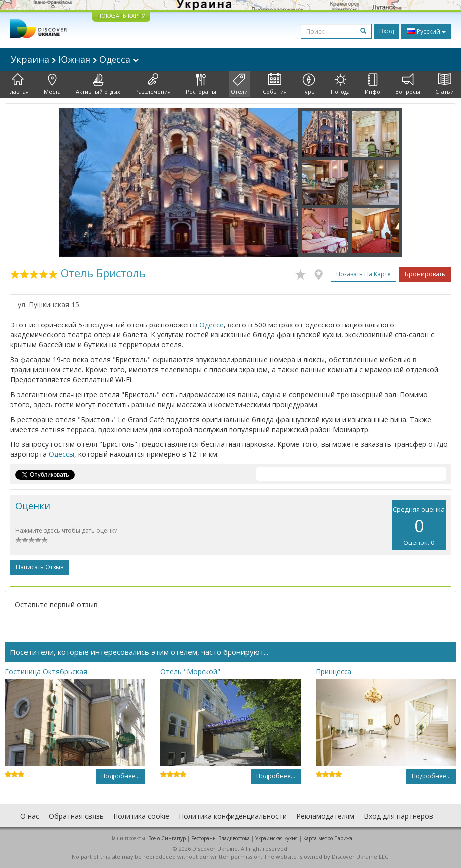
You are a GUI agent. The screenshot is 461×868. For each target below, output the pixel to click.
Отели (239, 84)
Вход (387, 31)
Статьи (444, 84)
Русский (426, 31)
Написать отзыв (40, 567)
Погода (340, 84)
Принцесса (334, 672)
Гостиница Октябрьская (46, 672)
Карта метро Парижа (328, 838)
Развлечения (153, 84)
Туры (308, 84)
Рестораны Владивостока (221, 838)
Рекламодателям (325, 816)
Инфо (373, 84)
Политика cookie (141, 816)
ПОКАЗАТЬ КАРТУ (121, 16)
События (275, 84)
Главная (18, 84)
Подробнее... (120, 776)
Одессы (61, 454)
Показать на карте (363, 274)
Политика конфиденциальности (233, 816)
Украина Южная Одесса (75, 59)
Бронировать (425, 274)
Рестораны (201, 84)
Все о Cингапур (167, 838)
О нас (30, 816)
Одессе (211, 325)
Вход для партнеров (399, 816)
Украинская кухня (277, 838)
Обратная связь (76, 816)
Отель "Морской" (190, 672)
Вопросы (408, 84)
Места (52, 84)
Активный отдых (98, 84)
